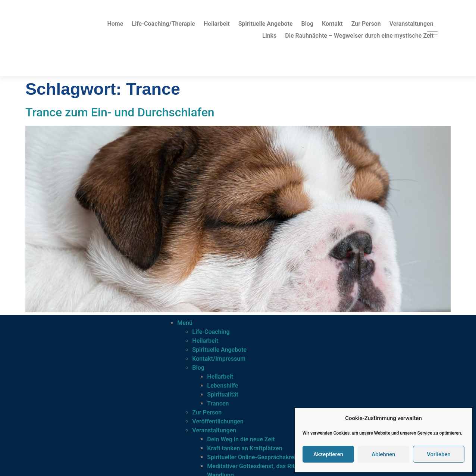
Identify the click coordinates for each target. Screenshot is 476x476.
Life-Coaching (211, 332)
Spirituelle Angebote (266, 24)
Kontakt (332, 24)
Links (269, 36)
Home (115, 24)
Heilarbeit (217, 24)
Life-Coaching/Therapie (163, 24)
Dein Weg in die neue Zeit (241, 439)
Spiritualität (223, 394)
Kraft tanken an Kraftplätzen (245, 448)
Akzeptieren (328, 454)
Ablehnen (383, 454)
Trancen (218, 403)
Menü (185, 323)
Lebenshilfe (223, 386)
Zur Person (366, 24)
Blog (307, 24)
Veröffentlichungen (218, 421)
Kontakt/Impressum (219, 359)
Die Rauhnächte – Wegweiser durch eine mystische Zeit (359, 36)
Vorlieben (439, 454)
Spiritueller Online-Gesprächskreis (253, 457)
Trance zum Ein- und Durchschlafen (120, 112)
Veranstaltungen (411, 24)
